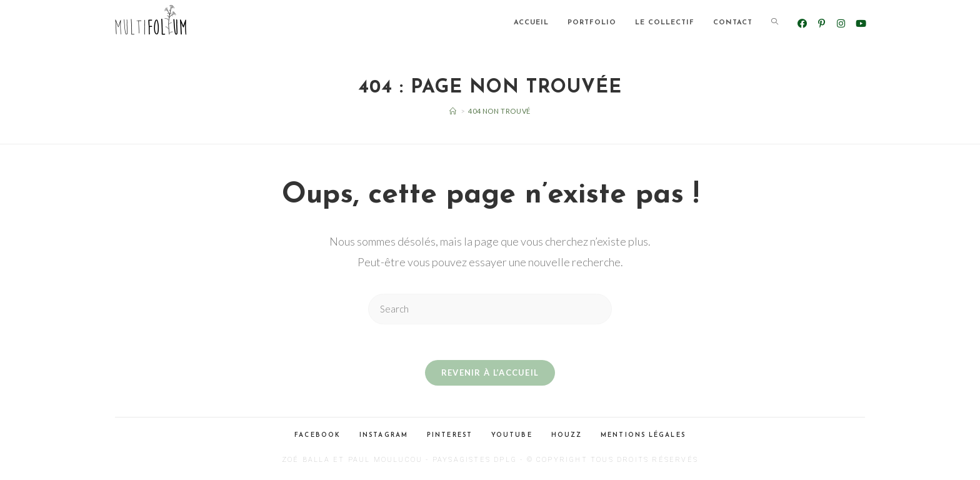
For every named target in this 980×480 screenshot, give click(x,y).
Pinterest (450, 437)
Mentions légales (643, 437)
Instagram (384, 437)
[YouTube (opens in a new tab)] (860, 23)
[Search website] (775, 23)
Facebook (317, 437)
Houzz (567, 437)
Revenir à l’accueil (490, 374)
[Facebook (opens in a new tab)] (802, 23)
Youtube (512, 437)
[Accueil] (453, 111)
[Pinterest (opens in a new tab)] (822, 23)
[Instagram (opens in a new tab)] (841, 23)
